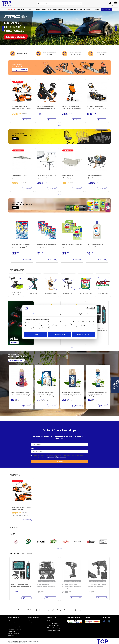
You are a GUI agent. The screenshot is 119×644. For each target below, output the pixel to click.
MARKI (13, 535)
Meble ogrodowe (27, 555)
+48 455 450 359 (54, 626)
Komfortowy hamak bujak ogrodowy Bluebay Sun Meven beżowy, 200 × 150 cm (70, 177)
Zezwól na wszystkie (83, 334)
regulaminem (51, 458)
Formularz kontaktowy (54, 632)
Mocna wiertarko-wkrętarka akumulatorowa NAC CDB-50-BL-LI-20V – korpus (72, 588)
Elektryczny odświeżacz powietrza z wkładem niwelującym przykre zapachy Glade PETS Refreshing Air (46, 395)
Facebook (31, 625)
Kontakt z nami (13, 637)
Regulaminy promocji (15, 631)
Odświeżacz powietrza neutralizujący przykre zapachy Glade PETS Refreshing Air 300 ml (98, 395)
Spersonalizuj (60, 334)
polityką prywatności (61, 458)
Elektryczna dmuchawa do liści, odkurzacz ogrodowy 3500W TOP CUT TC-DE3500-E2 (46, 108)
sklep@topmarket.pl (55, 630)
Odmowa (36, 334)
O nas (30, 622)
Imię (32, 443)
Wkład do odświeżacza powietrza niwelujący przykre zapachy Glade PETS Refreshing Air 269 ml (71, 395)
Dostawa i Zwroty (14, 625)
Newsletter (32, 629)
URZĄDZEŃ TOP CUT (21, 66)
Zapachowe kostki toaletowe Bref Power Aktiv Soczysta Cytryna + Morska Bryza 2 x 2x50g (21, 246)
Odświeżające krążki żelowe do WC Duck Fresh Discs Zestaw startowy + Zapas (72, 246)
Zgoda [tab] (35, 314)
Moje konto (12, 633)
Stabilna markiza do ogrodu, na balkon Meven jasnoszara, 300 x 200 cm (21, 177)
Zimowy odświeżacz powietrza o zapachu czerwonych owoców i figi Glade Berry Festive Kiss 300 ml (20, 395)
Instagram (32, 627)
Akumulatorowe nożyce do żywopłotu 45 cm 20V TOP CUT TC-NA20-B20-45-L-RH (22, 108)
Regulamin (12, 622)
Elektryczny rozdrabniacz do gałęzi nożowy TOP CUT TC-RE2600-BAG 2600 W (72, 108)
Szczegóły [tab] (59, 314)
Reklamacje (12, 627)
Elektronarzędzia (15, 555)
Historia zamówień (14, 635)
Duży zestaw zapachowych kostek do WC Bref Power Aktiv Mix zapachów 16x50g (46, 246)
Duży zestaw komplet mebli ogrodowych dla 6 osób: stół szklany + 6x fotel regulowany (95, 177)
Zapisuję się (59, 463)
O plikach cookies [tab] (84, 314)
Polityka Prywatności (15, 629)
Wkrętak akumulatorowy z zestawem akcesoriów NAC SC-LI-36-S (46, 588)
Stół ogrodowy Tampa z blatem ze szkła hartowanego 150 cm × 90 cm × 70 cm (47, 177)
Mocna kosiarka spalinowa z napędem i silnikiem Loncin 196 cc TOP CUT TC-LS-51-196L (97, 108)
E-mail (33, 449)
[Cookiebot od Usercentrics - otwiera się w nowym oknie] (88, 308)
